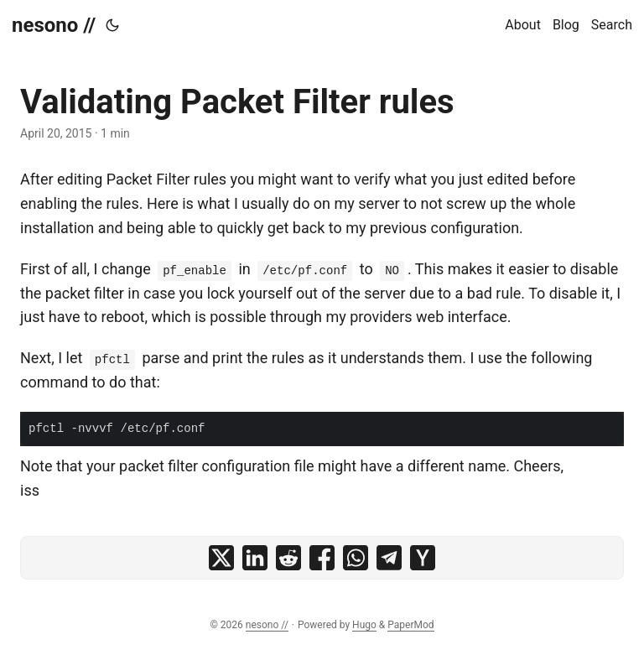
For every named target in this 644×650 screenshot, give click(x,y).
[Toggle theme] (112, 25)
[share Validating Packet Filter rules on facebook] (322, 558)
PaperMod (410, 625)
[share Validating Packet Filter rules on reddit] (288, 558)
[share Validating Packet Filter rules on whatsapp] (356, 558)
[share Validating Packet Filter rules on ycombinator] (423, 558)
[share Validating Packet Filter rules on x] (221, 558)
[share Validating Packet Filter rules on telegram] (389, 558)
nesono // (54, 25)
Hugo (364, 625)
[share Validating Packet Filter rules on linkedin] (255, 558)
